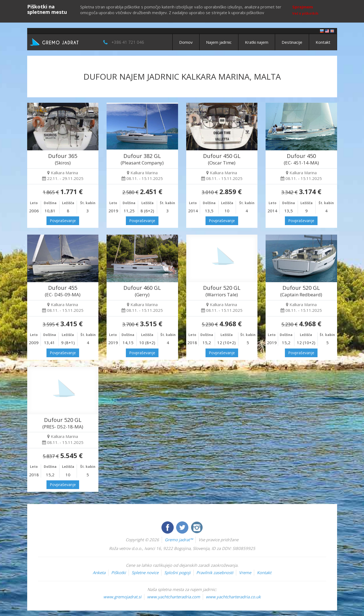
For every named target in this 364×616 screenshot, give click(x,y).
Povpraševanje (63, 221)
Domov (186, 42)
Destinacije (292, 42)
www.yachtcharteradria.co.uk (233, 597)
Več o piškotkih (305, 13)
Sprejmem (303, 7)
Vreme (245, 573)
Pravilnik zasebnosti (215, 573)
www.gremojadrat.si (122, 597)
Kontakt (323, 42)
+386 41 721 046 (128, 42)
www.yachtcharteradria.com (174, 597)
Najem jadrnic (219, 42)
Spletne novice (145, 573)
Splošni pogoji (177, 573)
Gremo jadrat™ (179, 540)
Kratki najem (257, 42)
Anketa (99, 573)
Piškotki (119, 573)
